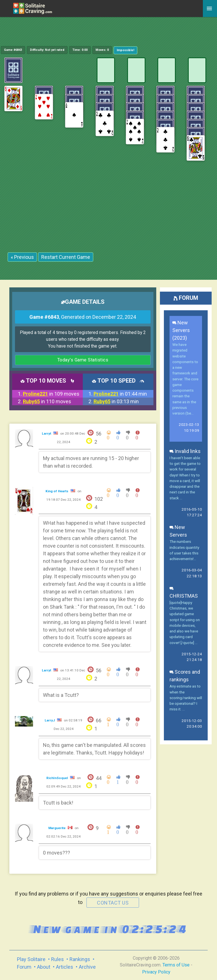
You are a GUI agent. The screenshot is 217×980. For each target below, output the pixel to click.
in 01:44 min (120, 394)
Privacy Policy (156, 972)
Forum (24, 967)
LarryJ (50, 720)
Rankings (80, 959)
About (44, 967)
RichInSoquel (57, 778)
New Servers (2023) (181, 330)
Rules (57, 959)
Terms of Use (176, 965)
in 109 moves (51, 394)
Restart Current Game (66, 257)
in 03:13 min (116, 401)
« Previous (22, 257)
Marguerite (57, 828)
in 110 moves (47, 401)
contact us (113, 903)
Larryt (47, 433)
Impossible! (125, 50)
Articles (65, 967)
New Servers (178, 531)
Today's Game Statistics (83, 360)
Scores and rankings (185, 676)
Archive (87, 967)
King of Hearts (57, 491)
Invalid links (185, 451)
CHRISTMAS (184, 592)
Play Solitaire (31, 959)
